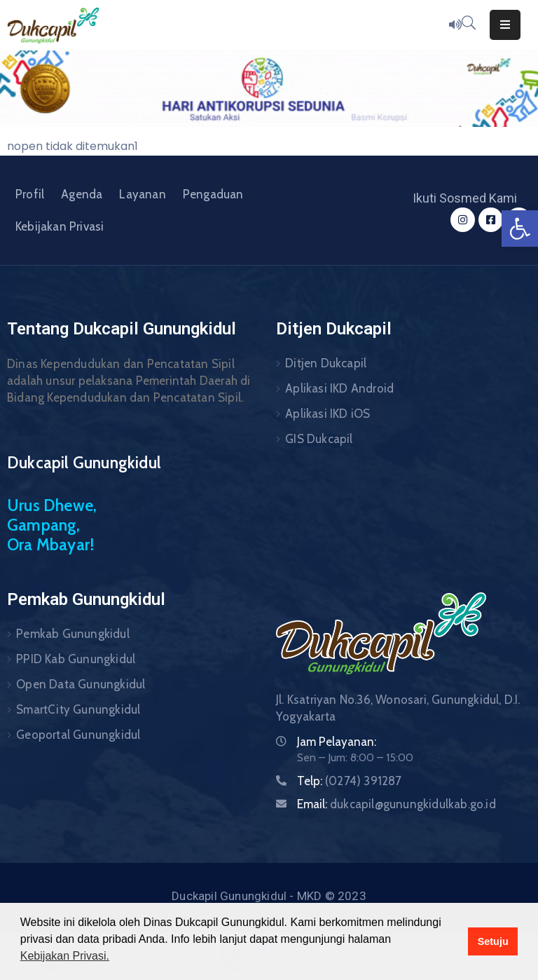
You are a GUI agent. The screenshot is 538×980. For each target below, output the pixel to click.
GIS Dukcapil (319, 439)
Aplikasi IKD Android (339, 388)
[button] (520, 229)
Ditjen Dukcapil (326, 363)
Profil (30, 194)
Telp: (350, 781)
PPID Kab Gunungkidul (76, 659)
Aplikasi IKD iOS (327, 414)
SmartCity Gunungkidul (78, 709)
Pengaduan (213, 194)
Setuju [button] (493, 941)
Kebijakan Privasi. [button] (65, 956)
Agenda (82, 194)
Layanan (142, 194)
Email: (396, 804)
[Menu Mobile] (505, 25)
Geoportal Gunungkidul (78, 735)
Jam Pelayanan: (337, 742)
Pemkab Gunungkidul (73, 634)
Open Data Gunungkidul (81, 684)
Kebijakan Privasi (60, 226)
